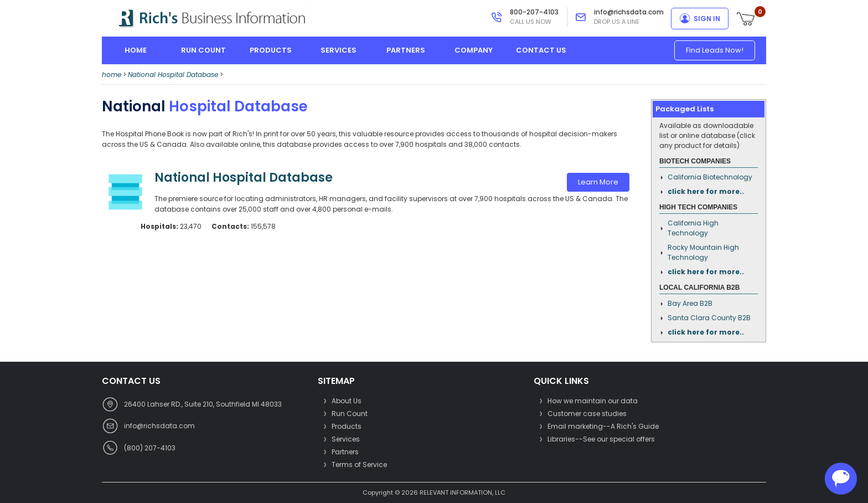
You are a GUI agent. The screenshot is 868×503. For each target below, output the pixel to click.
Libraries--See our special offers (601, 439)
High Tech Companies (698, 207)
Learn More (598, 182)
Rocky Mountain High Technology (703, 252)
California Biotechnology (710, 177)
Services (346, 439)
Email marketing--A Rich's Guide (603, 426)
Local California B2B (699, 288)
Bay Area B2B (690, 303)
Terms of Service (359, 464)
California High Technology (693, 228)
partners (406, 50)
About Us (347, 401)
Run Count (350, 414)
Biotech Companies (695, 161)
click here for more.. (706, 191)
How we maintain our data (593, 401)
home (136, 50)
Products (347, 426)
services (339, 50)
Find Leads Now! (715, 50)
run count (203, 50)
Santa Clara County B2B (709, 318)
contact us (541, 50)
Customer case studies (587, 414)
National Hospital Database (173, 75)
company (474, 50)
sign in (707, 19)
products (271, 50)
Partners (345, 452)
